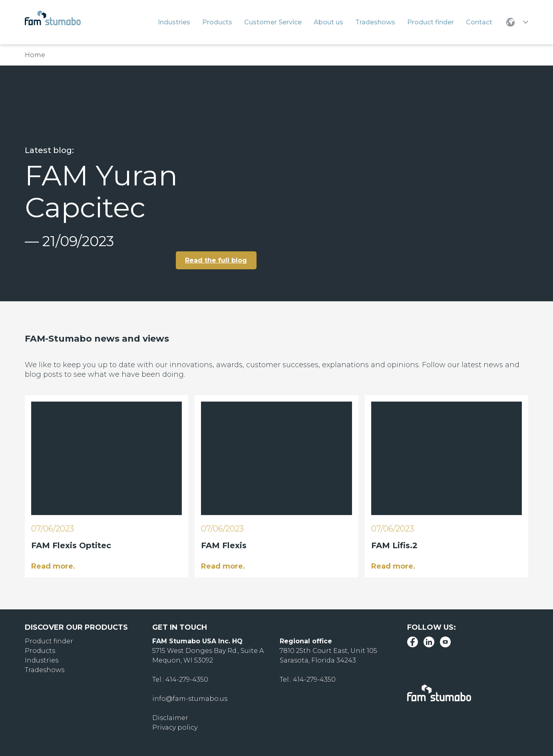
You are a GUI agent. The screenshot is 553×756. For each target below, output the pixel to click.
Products (40, 650)
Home (35, 55)
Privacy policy (175, 727)
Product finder (49, 641)
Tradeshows (45, 669)
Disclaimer (170, 717)
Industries (42, 660)
